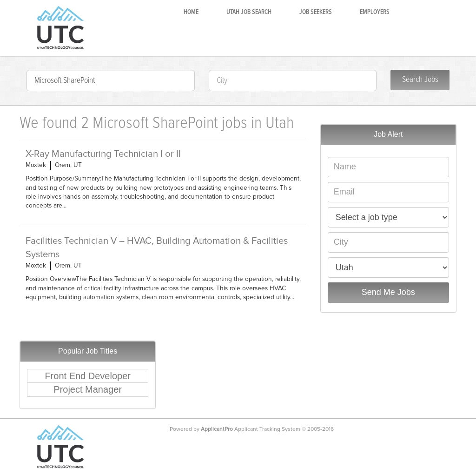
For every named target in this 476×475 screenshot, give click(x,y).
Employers (375, 12)
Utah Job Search (249, 12)
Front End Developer (88, 376)
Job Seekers (316, 12)
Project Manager (88, 389)
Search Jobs (420, 80)
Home (191, 12)
